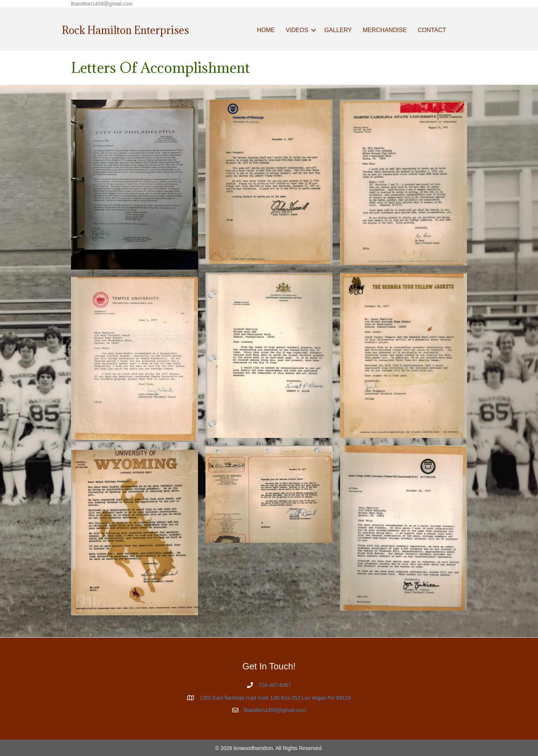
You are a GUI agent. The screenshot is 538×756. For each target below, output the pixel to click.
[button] (313, 30)
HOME (266, 30)
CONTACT (432, 30)
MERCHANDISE (385, 30)
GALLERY (338, 30)
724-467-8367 (275, 685)
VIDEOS (297, 30)
